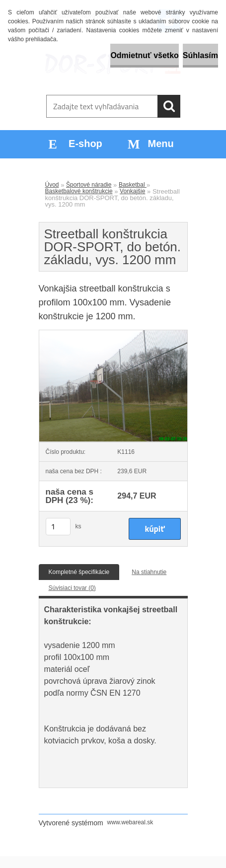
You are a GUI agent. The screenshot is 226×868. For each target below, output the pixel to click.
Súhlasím (200, 55)
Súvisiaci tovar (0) (72, 588)
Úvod (52, 185)
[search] (169, 106)
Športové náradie (89, 185)
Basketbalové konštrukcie (79, 191)
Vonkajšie (132, 191)
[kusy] (58, 527)
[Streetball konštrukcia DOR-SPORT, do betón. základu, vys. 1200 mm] (113, 333)
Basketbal (133, 185)
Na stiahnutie (149, 572)
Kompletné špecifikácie (79, 572)
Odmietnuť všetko (144, 55)
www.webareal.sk (130, 822)
